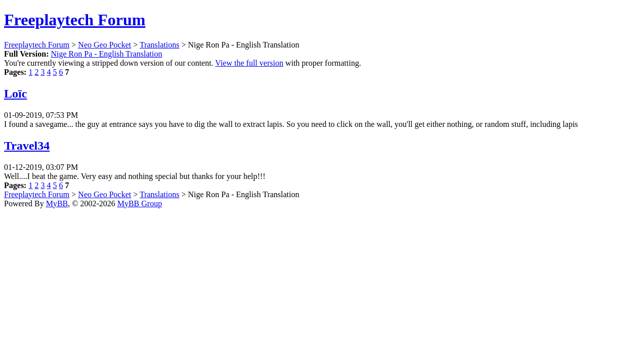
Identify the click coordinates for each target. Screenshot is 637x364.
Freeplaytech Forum (75, 20)
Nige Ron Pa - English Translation (106, 54)
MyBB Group (140, 203)
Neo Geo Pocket (104, 45)
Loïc (15, 94)
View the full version (249, 63)
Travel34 (27, 146)
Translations (160, 45)
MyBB (57, 203)
